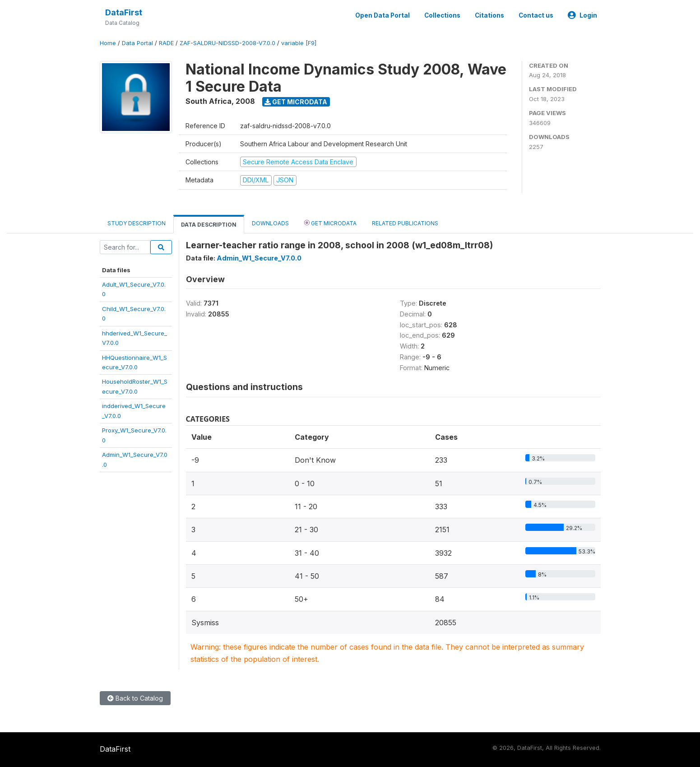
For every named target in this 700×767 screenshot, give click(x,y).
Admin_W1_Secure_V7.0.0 (259, 258)
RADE (166, 43)
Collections (442, 15)
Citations (489, 15)
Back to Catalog (135, 698)
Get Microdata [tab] (330, 223)
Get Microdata (296, 102)
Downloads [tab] (270, 223)
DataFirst (124, 12)
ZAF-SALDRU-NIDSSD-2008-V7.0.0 (227, 43)
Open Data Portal (382, 15)
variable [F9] (299, 43)
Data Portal (137, 43)
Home (108, 43)
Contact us (536, 15)
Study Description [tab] (137, 223)
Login (582, 15)
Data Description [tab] (209, 225)
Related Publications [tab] (405, 223)
